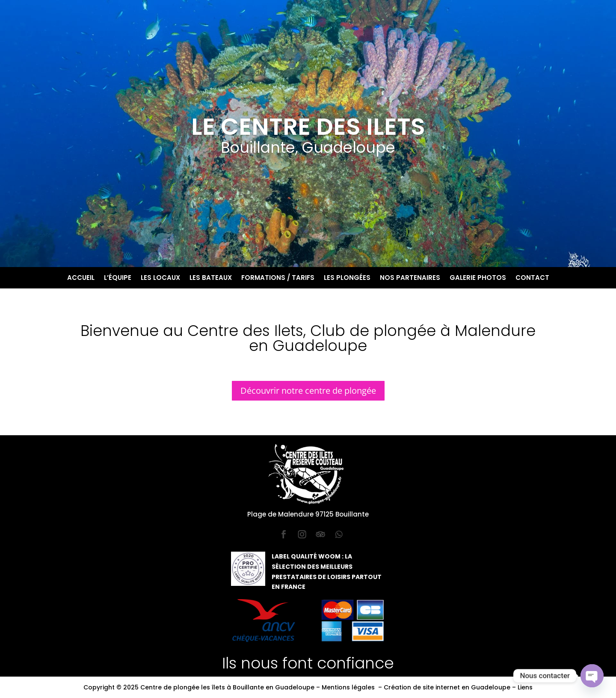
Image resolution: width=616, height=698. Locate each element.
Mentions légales (348, 687)
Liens (525, 687)
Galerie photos (478, 278)
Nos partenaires (410, 278)
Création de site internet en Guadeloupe (447, 687)
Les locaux (160, 278)
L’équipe (118, 278)
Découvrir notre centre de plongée (308, 391)
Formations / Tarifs (278, 278)
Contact (532, 278)
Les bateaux (211, 278)
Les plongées (347, 278)
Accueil (81, 278)
